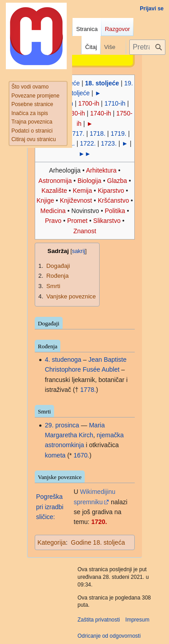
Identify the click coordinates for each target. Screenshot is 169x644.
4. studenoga (63, 360)
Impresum (137, 620)
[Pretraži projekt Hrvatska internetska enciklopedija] (147, 47)
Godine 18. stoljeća (98, 542)
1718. (98, 133)
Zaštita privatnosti (99, 620)
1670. (81, 455)
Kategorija (52, 542)
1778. (88, 390)
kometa (55, 455)
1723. (109, 143)
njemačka (110, 435)
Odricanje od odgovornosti (109, 636)
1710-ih (115, 103)
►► (85, 154)
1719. (118, 133)
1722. (88, 143)
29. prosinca (62, 425)
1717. (76, 133)
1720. (99, 522)
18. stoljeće (102, 83)
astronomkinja (64, 445)
